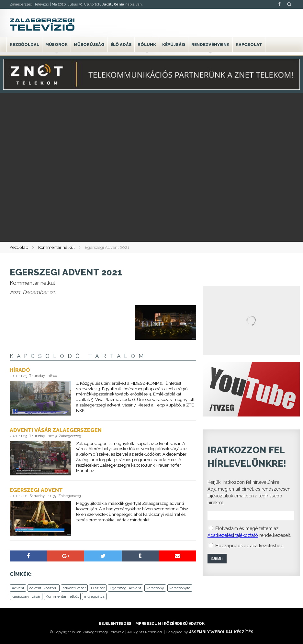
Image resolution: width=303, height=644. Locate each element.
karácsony (155, 588)
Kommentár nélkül (56, 247)
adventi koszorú (44, 588)
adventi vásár (74, 588)
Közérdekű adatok (184, 624)
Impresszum (148, 624)
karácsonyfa (180, 588)
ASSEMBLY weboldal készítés (221, 632)
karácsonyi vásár (26, 596)
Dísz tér (98, 588)
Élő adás (121, 44)
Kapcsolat (249, 44)
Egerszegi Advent (125, 588)
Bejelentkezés (115, 624)
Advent (18, 588)
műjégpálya (94, 596)
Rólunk (147, 44)
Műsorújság (89, 44)
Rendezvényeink (210, 44)
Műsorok (56, 44)
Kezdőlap (19, 247)
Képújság (174, 44)
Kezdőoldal (24, 44)
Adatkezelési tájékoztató (233, 535)
